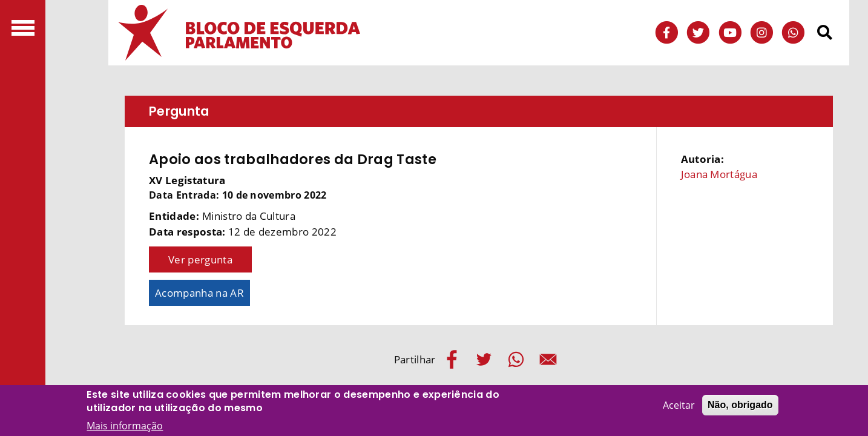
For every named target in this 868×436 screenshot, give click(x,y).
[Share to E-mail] (548, 359)
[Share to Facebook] (452, 359)
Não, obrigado (740, 407)
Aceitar (679, 407)
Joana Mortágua (719, 174)
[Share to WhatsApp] (516, 359)
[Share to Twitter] (484, 359)
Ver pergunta (200, 259)
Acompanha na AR (199, 293)
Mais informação (125, 428)
